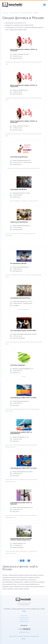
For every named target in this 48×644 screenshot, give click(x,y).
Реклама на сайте (24, 622)
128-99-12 (24, 629)
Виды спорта (24, 616)
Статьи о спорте (24, 620)
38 (29, 561)
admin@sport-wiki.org (24, 632)
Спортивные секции (24, 618)
